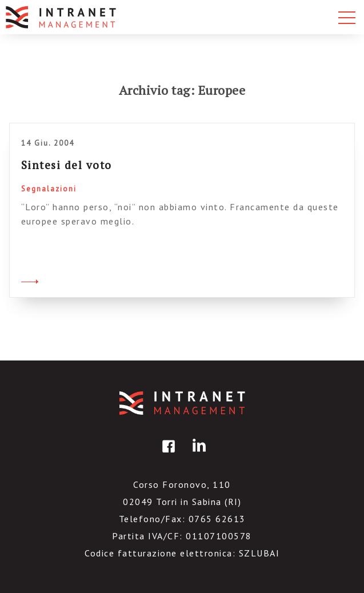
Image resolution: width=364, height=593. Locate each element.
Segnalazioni (49, 189)
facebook (167, 454)
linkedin (197, 454)
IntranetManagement (182, 403)
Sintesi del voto (67, 165)
